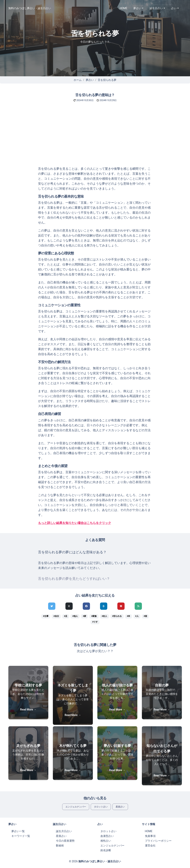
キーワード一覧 (21, 836)
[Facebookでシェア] (86, 606)
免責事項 (150, 836)
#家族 (94, 616)
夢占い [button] (137, 8)
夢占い (90, 80)
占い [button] (174, 8)
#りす (95, 622)
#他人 (75, 616)
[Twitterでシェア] (52, 606)
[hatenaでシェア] (104, 606)
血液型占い (107, 836)
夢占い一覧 (18, 831)
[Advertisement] (95, 138)
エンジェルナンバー (76, 807)
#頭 (145, 616)
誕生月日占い (64, 831)
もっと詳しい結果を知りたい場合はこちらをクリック (75, 523)
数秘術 (60, 845)
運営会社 (150, 845)
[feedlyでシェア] (138, 606)
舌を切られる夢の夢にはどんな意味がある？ (72, 552)
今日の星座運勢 (65, 841)
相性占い (106, 841)
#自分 (56, 616)
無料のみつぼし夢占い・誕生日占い (30, 8)
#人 (137, 616)
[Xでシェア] (69, 606)
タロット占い (101, 807)
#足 (66, 616)
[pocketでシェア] (121, 606)
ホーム (78, 80)
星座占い (120, 807)
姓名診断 (106, 850)
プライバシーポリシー (158, 841)
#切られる (117, 616)
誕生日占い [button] (156, 8)
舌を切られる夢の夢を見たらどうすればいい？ (74, 579)
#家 (85, 616)
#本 (128, 616)
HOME (123, 8)
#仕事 (46, 616)
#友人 (104, 616)
